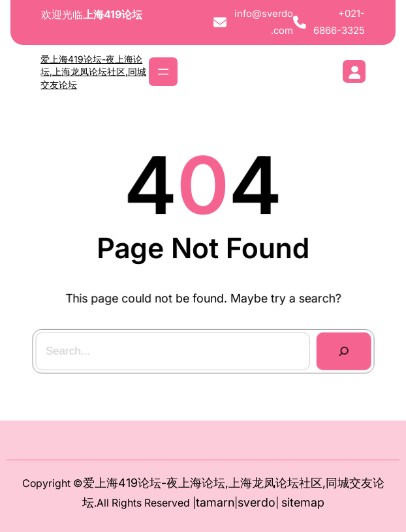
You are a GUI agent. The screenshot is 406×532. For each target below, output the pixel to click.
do (268, 502)
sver (249, 502)
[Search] (342, 351)
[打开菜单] (163, 72)
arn (226, 502)
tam (206, 502)
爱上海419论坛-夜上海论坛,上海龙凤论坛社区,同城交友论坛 (93, 72)
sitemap (303, 502)
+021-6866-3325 (339, 22)
